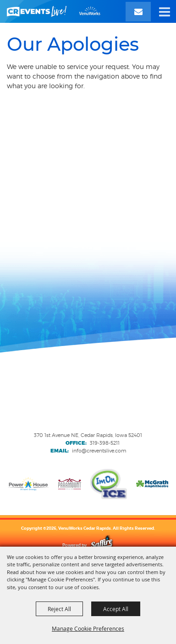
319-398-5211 (105, 443)
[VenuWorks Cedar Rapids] (54, 11)
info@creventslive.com (99, 451)
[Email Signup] (138, 12)
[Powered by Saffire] (102, 545)
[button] (165, 11)
